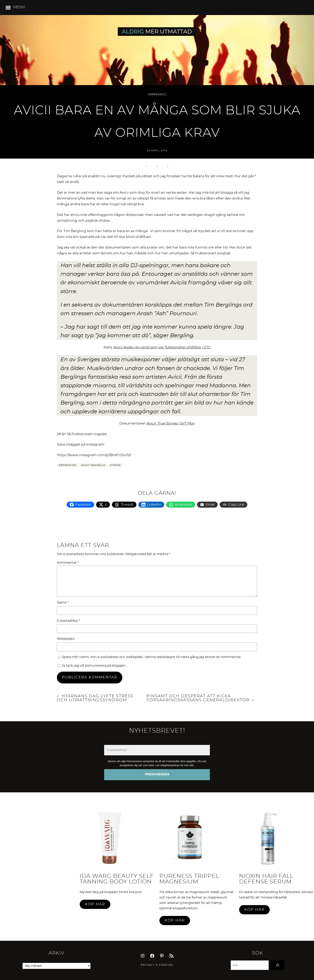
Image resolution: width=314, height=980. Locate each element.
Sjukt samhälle (93, 465)
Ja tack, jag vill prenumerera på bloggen (92, 666)
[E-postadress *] (157, 750)
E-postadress (68, 621)
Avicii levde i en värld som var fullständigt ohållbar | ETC (162, 347)
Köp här (95, 904)
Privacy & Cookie (156, 965)
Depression (68, 465)
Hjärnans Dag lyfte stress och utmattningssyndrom (95, 698)
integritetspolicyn (170, 765)
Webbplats (66, 639)
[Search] (278, 965)
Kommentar (68, 563)
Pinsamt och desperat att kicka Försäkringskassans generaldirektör (198, 698)
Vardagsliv (157, 94)
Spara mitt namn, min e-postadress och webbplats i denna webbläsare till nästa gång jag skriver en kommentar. (151, 657)
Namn (63, 603)
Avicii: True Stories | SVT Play (171, 423)
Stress (115, 465)
